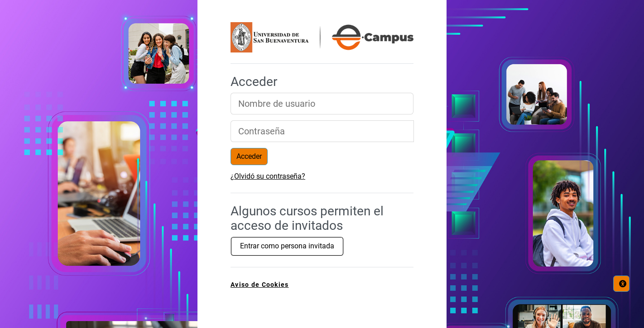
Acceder (249, 156)
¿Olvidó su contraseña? (268, 176)
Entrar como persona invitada (287, 246)
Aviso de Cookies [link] (260, 285)
